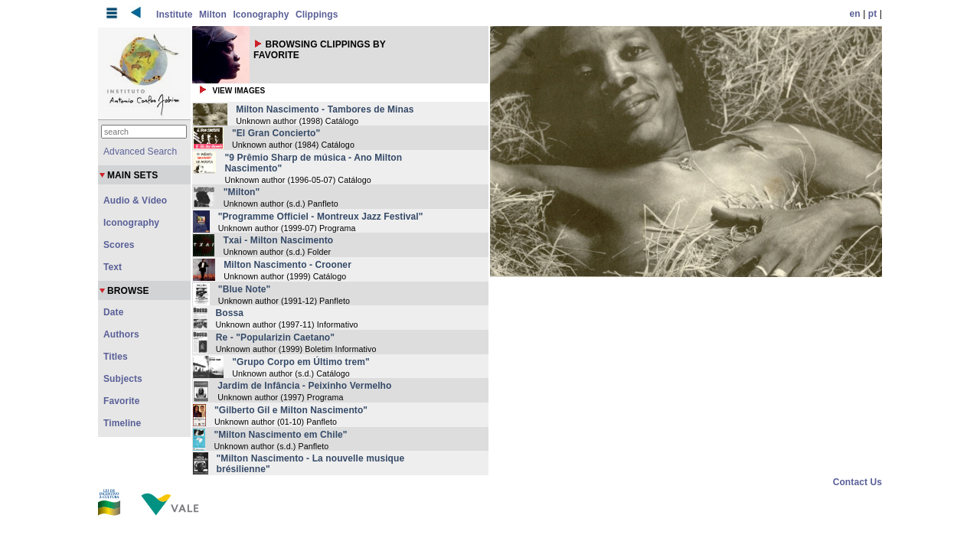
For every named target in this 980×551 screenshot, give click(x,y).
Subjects (123, 379)
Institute (175, 15)
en (855, 14)
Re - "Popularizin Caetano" (275, 337)
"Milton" (242, 192)
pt (873, 14)
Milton (213, 15)
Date (113, 312)
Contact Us (857, 482)
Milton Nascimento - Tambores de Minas (325, 109)
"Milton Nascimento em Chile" (280, 435)
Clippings (317, 15)
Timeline (122, 423)
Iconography (261, 15)
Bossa (230, 313)
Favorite (121, 401)
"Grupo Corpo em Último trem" (301, 362)
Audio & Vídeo (135, 201)
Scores (119, 245)
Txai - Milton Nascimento (278, 240)
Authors (121, 334)
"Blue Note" (244, 289)
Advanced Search (140, 152)
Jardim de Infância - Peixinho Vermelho (304, 386)
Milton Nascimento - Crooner (287, 265)
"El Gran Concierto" (276, 133)
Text (113, 267)
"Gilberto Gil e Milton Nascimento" (291, 410)
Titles (116, 357)
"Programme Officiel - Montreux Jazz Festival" (321, 217)
